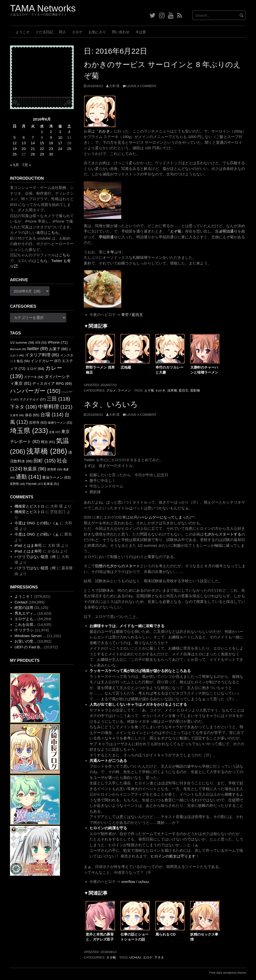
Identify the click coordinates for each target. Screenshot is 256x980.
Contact (21, 602)
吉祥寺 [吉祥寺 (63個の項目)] (38, 422)
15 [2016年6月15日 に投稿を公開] (42, 143)
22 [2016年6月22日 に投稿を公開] (42, 149)
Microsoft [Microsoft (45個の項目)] (18, 349)
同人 (62, 32)
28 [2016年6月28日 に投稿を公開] (33, 154)
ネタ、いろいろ (111, 404)
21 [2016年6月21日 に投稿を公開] (33, 149)
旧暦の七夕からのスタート (117, 566)
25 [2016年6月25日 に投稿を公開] (69, 149)
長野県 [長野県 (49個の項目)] (17, 484)
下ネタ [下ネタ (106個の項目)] (23, 407)
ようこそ (22, 32)
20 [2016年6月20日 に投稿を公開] (24, 149)
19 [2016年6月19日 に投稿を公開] (15, 149)
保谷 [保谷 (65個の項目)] (32, 415)
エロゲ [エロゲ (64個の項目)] (35, 369)
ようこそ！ (24, 596)
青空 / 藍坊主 (132, 315)
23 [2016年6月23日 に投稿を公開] (51, 149)
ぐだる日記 (44, 32)
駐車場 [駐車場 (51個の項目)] (51, 484)
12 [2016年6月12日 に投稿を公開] (15, 143)
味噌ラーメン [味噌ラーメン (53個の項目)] (60, 423)
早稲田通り (108, 237)
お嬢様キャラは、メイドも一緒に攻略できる (127, 626)
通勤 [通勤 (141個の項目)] (28, 477)
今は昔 (141, 32)
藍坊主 (184, 390)
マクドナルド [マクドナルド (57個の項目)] (33, 399)
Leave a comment (141, 86)
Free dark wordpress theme (228, 973)
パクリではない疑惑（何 (35, 557)
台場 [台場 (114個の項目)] (52, 415)
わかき (104, 131)
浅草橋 (172, 390)
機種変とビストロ (29, 506)
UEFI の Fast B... (29, 647)
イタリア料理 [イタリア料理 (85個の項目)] (42, 355)
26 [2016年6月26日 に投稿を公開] (15, 154)
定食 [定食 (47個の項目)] (55, 432)
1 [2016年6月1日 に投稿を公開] (42, 132)
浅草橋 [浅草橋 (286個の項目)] (47, 451)
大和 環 (114, 86)
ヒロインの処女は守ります (173, 856)
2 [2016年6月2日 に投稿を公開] (51, 132)
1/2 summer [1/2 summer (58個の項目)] (22, 343)
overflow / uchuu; (135, 882)
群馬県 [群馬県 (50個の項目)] (55, 469)
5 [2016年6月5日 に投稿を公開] (14, 137)
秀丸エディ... (25, 613)
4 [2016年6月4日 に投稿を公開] (69, 132)
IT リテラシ (24, 630)
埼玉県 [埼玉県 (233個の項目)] (29, 431)
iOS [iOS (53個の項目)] (41, 343)
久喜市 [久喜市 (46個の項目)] (17, 415)
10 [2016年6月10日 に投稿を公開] (60, 137)
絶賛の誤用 (24, 608)
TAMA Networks (43, 8)
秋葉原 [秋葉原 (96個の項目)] (35, 469)
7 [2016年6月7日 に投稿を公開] (33, 137)
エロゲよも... (25, 619)
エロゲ (77, 32)
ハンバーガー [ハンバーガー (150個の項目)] (35, 391)
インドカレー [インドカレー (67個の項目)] (46, 361)
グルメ (111, 390)
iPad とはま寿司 (28, 545)
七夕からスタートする (222, 534)
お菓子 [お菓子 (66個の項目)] (58, 349)
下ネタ (159, 957)
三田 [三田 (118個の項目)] (58, 399)
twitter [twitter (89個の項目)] (37, 349)
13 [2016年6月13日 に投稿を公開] (24, 143)
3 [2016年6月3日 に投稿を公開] (60, 132)
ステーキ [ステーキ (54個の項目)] (34, 377)
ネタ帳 (111, 957)
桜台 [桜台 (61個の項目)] (48, 442)
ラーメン (124, 390)
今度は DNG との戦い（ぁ (37, 523)
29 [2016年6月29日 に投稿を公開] (42, 154)
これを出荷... (25, 625)
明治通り (230, 231)
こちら (53, 232)
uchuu (135, 957)
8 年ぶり (114, 252)
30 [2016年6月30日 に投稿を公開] (51, 154)
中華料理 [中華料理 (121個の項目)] (55, 407)
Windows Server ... (30, 636)
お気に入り (97, 32)
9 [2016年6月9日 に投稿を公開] (51, 137)
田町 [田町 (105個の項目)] (44, 461)
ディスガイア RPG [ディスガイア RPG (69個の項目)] (52, 383)
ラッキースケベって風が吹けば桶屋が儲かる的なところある (140, 671)
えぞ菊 (176, 231)
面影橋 (195, 390)
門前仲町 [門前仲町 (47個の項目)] (34, 484)
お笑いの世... (25, 641)
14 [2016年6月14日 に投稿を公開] (33, 143)
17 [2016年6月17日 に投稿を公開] (60, 143)
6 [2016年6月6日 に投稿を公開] (24, 137)
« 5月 (14, 165)
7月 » (26, 165)
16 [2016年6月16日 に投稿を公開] (51, 143)
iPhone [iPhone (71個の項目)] (58, 342)
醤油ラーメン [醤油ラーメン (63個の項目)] (56, 477)
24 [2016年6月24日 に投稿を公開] (60, 149)
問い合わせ (121, 32)
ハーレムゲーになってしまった (163, 517)
